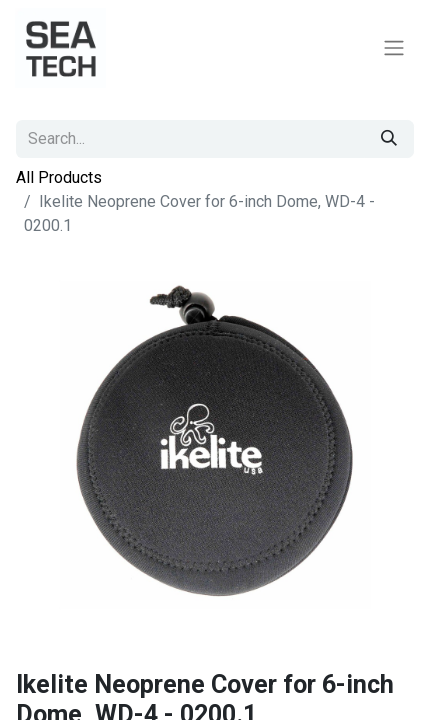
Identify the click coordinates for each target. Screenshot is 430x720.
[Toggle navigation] (394, 48)
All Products (59, 177)
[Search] (389, 139)
